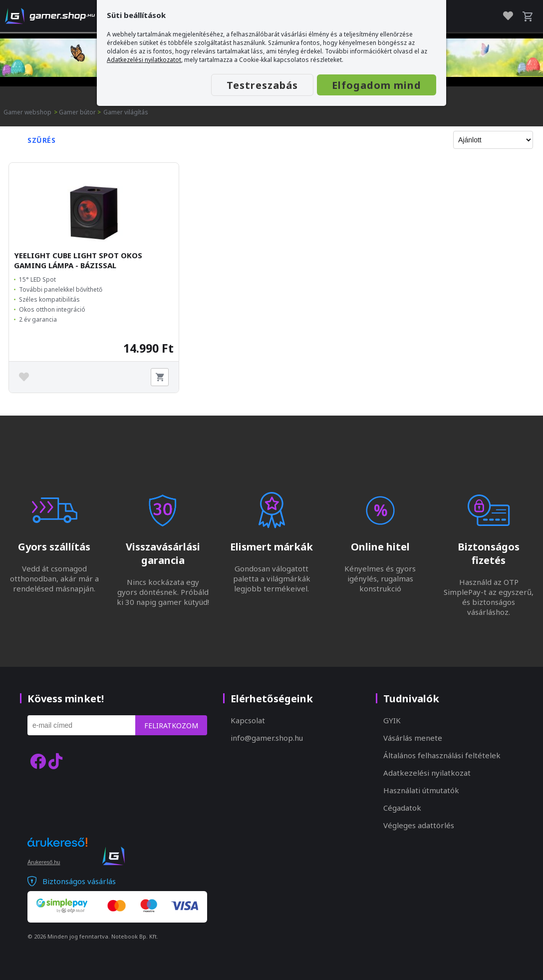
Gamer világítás (126, 112)
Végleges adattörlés (419, 825)
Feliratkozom (171, 726)
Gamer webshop (27, 112)
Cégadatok (402, 808)
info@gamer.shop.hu (267, 738)
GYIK (392, 720)
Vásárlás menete (413, 738)
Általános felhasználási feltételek (442, 755)
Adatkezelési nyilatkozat (427, 773)
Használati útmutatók (421, 790)
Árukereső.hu (44, 862)
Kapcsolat (248, 720)
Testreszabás (262, 85)
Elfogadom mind (377, 85)
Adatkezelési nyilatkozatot (144, 60)
